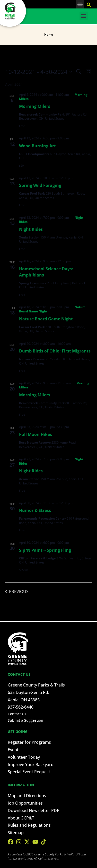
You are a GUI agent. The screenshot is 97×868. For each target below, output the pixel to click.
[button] (80, 4)
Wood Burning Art (37, 146)
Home (49, 35)
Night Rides (31, 229)
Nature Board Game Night (46, 319)
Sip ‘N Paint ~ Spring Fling (45, 550)
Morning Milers (35, 106)
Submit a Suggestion (25, 720)
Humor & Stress (35, 510)
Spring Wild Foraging (40, 185)
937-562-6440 (21, 707)
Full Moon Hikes (36, 434)
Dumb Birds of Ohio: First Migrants (55, 351)
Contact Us (17, 714)
